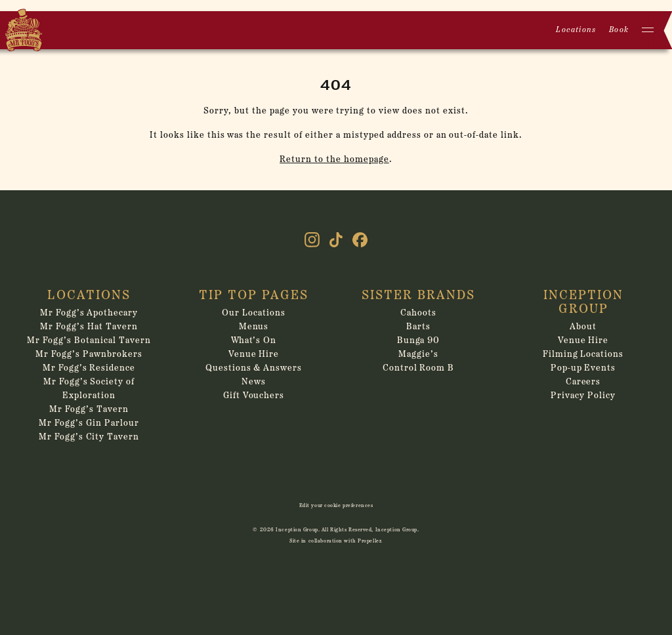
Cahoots (418, 313)
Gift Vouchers (254, 396)
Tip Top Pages (254, 296)
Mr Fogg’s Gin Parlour (89, 423)
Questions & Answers (254, 368)
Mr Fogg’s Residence (89, 368)
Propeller (369, 541)
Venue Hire (254, 355)
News (254, 382)
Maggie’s (418, 355)
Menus (254, 327)
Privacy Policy (583, 396)
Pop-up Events (583, 368)
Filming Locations (583, 355)
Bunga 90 (419, 341)
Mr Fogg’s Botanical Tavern (89, 341)
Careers (583, 382)
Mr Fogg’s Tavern (89, 410)
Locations (576, 30)
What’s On (254, 341)
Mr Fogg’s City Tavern (89, 437)
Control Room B (419, 368)
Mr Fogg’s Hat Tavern (89, 327)
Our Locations (254, 313)
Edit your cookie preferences (336, 506)
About (583, 327)
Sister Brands (418, 296)
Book (619, 30)
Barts (418, 327)
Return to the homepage (334, 160)
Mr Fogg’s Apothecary (89, 313)
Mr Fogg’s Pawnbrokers (89, 355)
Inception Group (583, 303)
